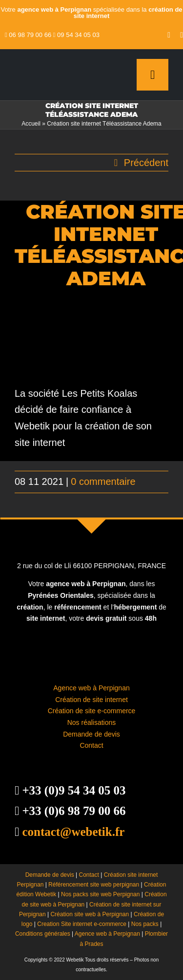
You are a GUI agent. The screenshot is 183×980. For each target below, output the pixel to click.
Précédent (146, 163)
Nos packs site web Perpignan (100, 894)
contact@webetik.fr (73, 832)
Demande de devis (91, 734)
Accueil (31, 124)
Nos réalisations (92, 722)
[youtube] (169, 35)
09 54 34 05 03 (78, 35)
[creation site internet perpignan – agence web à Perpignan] (55, 64)
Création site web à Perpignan (90, 914)
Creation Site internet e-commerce (82, 924)
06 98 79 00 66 (30, 35)
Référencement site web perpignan (94, 885)
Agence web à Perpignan (91, 688)
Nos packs (145, 924)
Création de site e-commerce (92, 711)
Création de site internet (91, 700)
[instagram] (182, 35)
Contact (91, 745)
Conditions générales (43, 934)
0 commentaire (103, 481)
